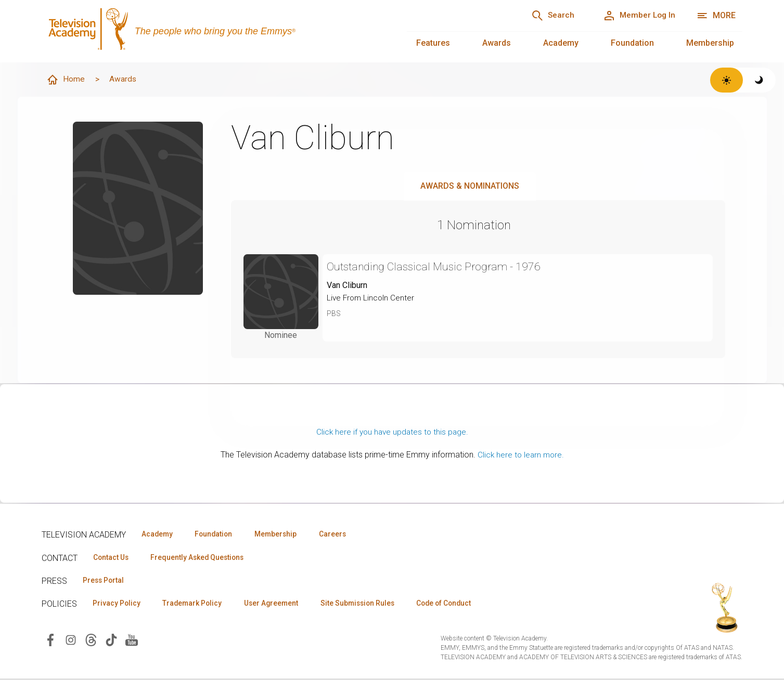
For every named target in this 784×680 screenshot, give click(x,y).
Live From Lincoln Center (372, 298)
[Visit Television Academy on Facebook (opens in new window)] (50, 641)
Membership (710, 43)
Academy (561, 43)
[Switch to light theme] (727, 80)
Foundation (632, 43)
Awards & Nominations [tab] (470, 186)
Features (433, 43)
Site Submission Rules (370, 605)
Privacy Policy (118, 605)
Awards (497, 43)
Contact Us (112, 558)
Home (66, 80)
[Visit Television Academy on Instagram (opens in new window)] (71, 641)
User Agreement (280, 605)
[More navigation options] (716, 16)
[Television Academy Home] (214, 31)
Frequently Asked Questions (203, 558)
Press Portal (105, 581)
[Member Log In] (637, 16)
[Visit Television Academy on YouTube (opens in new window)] (132, 641)
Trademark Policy (197, 605)
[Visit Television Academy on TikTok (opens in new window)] (111, 641)
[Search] (545, 16)
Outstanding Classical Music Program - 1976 (438, 267)
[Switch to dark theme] (759, 80)
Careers (344, 534)
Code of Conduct (461, 605)
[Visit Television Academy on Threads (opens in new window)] (91, 641)
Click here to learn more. (520, 455)
